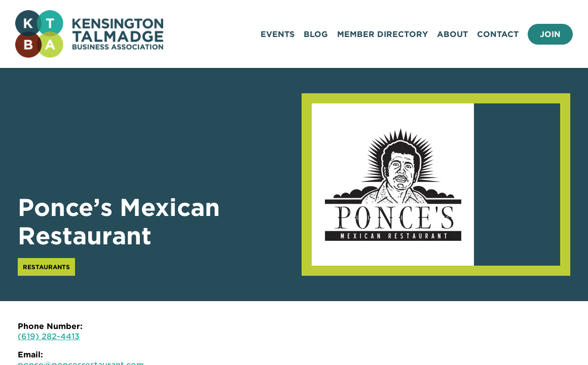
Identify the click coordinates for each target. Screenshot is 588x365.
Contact (498, 34)
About (452, 34)
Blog (316, 34)
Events (278, 34)
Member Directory (382, 34)
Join (550, 34)
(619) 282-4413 (49, 336)
